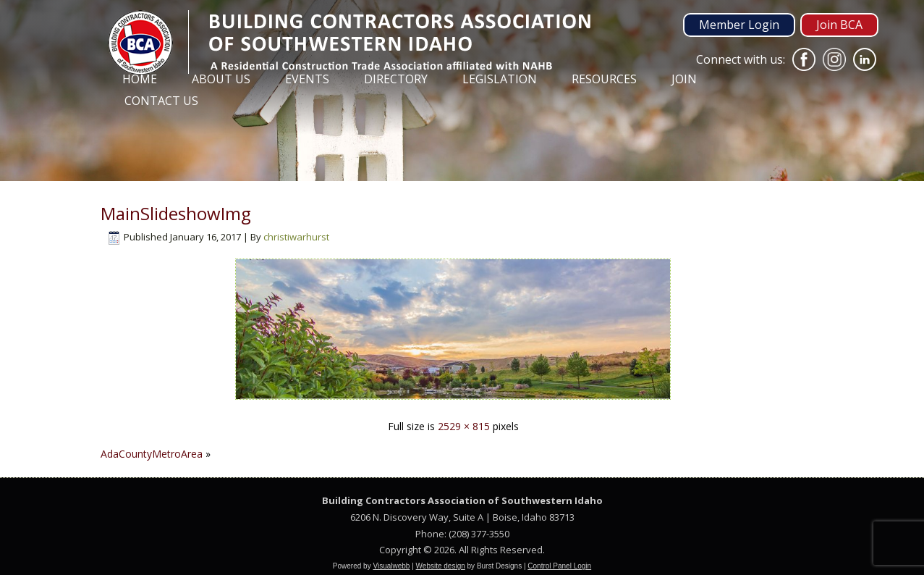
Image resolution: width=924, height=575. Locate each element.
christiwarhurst (296, 237)
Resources (604, 79)
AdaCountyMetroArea (152, 454)
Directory (396, 79)
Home (140, 79)
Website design (441, 566)
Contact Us (161, 101)
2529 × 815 (464, 426)
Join (684, 79)
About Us (221, 79)
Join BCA (839, 25)
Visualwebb (391, 566)
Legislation (500, 79)
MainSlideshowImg (176, 213)
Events (307, 79)
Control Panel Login (559, 566)
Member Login (739, 25)
